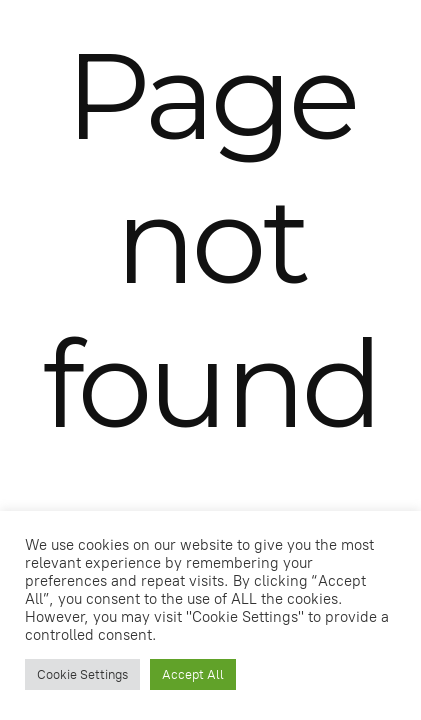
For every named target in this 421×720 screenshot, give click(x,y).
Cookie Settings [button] (82, 674)
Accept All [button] (193, 674)
